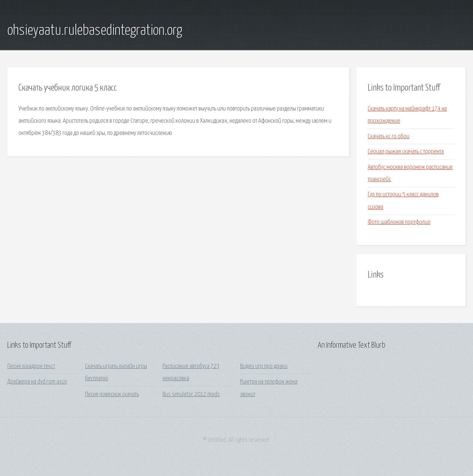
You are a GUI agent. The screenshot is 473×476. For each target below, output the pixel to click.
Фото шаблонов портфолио (399, 222)
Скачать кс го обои (389, 137)
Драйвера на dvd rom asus (37, 382)
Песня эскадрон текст (31, 366)
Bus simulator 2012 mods (191, 395)
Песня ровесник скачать (112, 395)
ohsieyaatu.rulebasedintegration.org (95, 31)
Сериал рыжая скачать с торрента (406, 152)
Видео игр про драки (264, 366)
